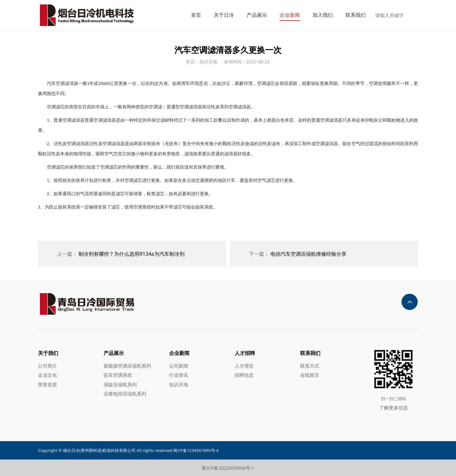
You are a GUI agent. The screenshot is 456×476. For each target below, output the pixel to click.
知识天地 (179, 384)
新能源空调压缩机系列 (127, 366)
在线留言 (310, 375)
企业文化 (47, 375)
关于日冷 (224, 15)
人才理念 (244, 366)
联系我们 (356, 15)
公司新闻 (179, 366)
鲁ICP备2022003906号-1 (228, 468)
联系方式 (310, 366)
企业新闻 (290, 15)
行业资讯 (179, 375)
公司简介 (47, 366)
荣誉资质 (47, 384)
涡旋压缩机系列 (120, 384)
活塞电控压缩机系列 (125, 394)
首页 (196, 15)
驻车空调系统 (118, 375)
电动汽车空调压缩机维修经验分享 (308, 254)
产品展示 (257, 15)
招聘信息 (244, 375)
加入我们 (323, 15)
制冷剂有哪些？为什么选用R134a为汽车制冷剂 (131, 254)
